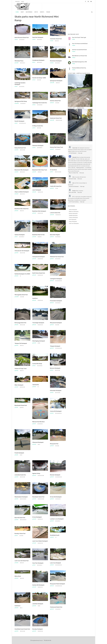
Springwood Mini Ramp (21, 101)
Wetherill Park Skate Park (57, 257)
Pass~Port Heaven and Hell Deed (80, 44)
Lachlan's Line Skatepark (57, 519)
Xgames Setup (36, 473)
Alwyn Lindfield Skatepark (22, 192)
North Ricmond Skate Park (22, 38)
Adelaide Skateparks (73, 215)
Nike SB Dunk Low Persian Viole (79, 56)
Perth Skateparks (73, 219)
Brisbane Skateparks (73, 214)
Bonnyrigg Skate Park (20, 323)
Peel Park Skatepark (38, 37)
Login (22, 1)
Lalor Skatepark (37, 190)
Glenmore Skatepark (38, 146)
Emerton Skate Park (55, 101)
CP (73, 197)
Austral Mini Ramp (37, 364)
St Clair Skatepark (73, 153)
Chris (74, 177)
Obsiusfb (74, 157)
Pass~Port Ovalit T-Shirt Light (79, 37)
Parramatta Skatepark (56, 301)
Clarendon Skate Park (56, 39)
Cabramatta (36, 385)
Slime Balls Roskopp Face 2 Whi (79, 62)
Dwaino (74, 191)
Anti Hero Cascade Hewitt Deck (79, 50)
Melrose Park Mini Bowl (38, 422)
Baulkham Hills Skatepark (39, 211)
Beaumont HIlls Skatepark (22, 170)
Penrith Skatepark (19, 121)
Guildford (35, 298)
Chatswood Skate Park (56, 607)
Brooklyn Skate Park (20, 534)
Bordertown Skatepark (74, 186)
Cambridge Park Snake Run (40, 103)
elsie (73, 183)
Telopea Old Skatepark (21, 343)
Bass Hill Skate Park (20, 518)
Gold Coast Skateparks (74, 223)
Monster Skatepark (55, 475)
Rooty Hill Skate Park (20, 148)
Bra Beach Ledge (73, 179)
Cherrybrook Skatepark (39, 257)
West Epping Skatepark (39, 341)
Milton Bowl (18, 576)
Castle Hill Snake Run (56, 186)
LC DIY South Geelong (74, 202)
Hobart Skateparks (73, 221)
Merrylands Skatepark (56, 323)
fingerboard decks (80, 168)
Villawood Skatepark (38, 442)
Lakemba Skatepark (38, 604)
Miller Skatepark (19, 385)
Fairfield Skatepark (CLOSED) (22, 274)
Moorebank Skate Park (38, 497)
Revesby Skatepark (38, 629)
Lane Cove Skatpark (55, 563)
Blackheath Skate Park (21, 405)
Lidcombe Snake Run (20, 475)
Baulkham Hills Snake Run (22, 209)
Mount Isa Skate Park (73, 173)
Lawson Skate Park (55, 213)
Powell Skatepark (19, 453)
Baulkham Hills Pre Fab (38, 235)
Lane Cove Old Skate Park (22, 561)
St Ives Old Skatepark (56, 497)
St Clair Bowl (53, 170)
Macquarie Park (54, 444)
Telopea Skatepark (55, 346)
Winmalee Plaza (19, 61)
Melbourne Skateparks (74, 212)
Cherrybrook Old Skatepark (22, 251)
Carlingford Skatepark (56, 279)
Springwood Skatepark (56, 81)
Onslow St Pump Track (21, 369)
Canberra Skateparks (73, 217)
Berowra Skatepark (55, 368)
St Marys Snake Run (38, 126)
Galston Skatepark (20, 235)
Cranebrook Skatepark (38, 60)
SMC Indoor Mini (72, 192)
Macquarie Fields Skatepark (57, 584)
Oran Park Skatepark (38, 563)
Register (17, 1)
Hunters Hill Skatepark (38, 585)
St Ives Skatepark (37, 517)
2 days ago (80, 153)
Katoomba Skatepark (56, 391)
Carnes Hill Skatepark (56, 411)
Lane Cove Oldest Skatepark (40, 541)
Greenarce (17, 606)
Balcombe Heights (55, 235)
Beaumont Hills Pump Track (40, 170)
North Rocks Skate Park (39, 273)
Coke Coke (75, 148)
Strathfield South (55, 535)
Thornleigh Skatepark (38, 323)
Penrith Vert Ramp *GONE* (39, 78)
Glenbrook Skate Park (56, 118)
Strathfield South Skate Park (22, 629)
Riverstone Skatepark (56, 61)
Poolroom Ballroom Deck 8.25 (79, 68)
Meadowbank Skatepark (21, 497)
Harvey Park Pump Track (57, 147)
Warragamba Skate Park (21, 295)
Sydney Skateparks (73, 210)
